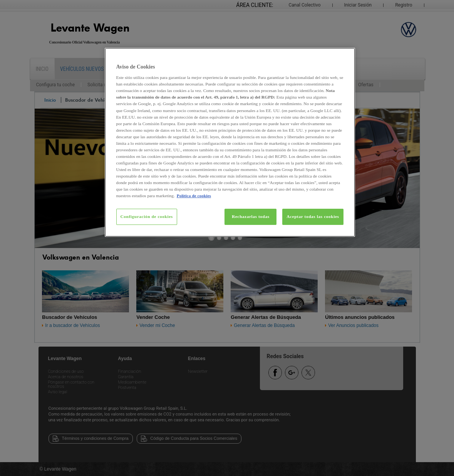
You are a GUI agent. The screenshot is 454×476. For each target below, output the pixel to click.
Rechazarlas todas (251, 216)
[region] (230, 142)
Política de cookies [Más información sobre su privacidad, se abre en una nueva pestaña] (194, 196)
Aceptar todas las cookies (313, 216)
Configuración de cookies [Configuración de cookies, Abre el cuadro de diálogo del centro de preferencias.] (147, 216)
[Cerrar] (344, 57)
